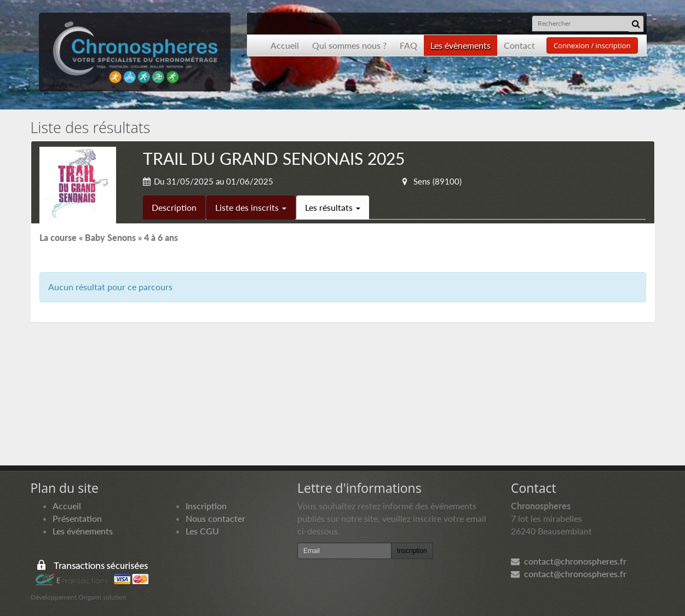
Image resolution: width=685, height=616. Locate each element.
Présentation (77, 518)
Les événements (83, 531)
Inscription (206, 506)
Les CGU (202, 531)
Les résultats (333, 207)
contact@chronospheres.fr (569, 561)
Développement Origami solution (79, 597)
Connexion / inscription (592, 45)
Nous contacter (215, 518)
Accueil (285, 45)
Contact (519, 45)
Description (174, 207)
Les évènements (460, 45)
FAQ (408, 45)
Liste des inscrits (251, 207)
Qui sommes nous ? (349, 45)
